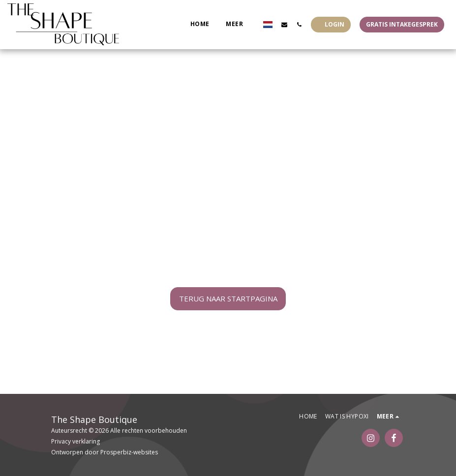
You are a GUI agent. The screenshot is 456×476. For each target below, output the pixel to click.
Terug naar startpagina (228, 298)
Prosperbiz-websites (129, 452)
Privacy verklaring (76, 441)
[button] (284, 24)
